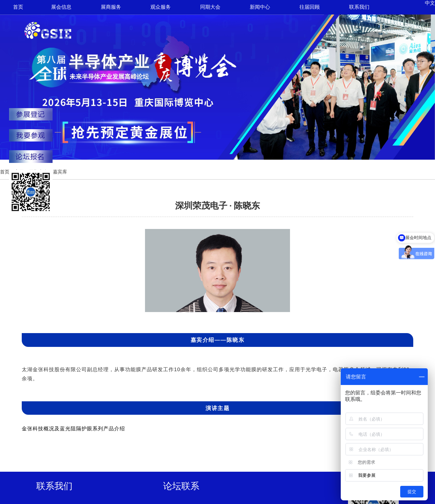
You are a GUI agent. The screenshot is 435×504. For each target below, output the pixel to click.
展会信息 (61, 7)
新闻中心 (260, 7)
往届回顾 (310, 7)
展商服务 (111, 7)
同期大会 (210, 7)
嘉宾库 (60, 172)
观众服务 (161, 7)
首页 (18, 7)
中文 (430, 3)
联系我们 (359, 7)
